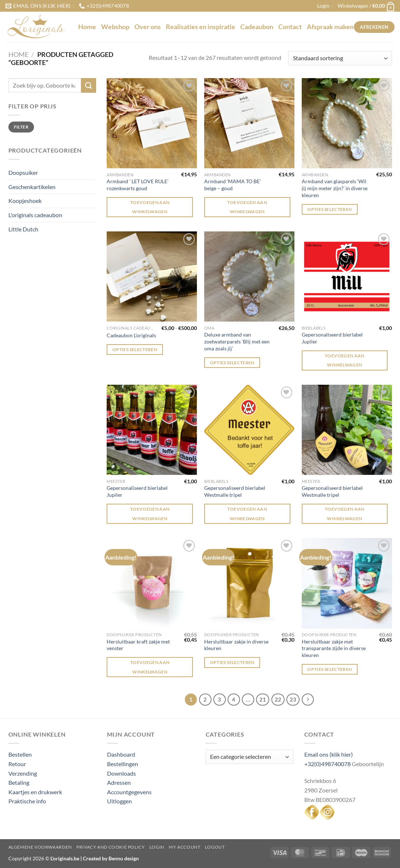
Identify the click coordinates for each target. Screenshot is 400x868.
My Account (184, 847)
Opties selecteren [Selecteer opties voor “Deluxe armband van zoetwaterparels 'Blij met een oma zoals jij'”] (232, 363)
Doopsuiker (23, 172)
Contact (290, 27)
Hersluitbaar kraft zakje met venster (138, 645)
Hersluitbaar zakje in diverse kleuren (236, 645)
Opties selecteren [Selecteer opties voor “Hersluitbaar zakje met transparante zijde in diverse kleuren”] (329, 669)
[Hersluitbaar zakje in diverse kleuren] (249, 583)
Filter (21, 127)
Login (157, 847)
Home (87, 27)
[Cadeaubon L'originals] (152, 276)
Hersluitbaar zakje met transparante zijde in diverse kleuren (334, 648)
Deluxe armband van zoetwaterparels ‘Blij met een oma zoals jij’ (237, 341)
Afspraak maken (330, 27)
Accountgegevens (129, 792)
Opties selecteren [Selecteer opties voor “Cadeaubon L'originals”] (135, 349)
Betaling (19, 782)
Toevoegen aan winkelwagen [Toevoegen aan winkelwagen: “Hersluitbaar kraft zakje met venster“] (150, 667)
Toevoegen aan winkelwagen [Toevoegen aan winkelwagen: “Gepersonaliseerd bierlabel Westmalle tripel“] (247, 514)
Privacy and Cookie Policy (111, 847)
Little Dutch (23, 229)
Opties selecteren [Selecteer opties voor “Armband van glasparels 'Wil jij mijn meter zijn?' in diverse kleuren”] (329, 209)
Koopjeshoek (25, 201)
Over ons (148, 27)
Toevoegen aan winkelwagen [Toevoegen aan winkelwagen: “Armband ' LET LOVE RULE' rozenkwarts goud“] (150, 207)
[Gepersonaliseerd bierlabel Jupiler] (347, 276)
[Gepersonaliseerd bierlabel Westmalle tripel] (249, 430)
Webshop (115, 27)
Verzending (23, 773)
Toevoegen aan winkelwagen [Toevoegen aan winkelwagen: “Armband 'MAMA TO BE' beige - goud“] (247, 207)
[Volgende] (308, 700)
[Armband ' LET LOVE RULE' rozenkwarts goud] (152, 123)
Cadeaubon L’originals (131, 335)
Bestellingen (123, 764)
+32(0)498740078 (327, 764)
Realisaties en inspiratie (201, 27)
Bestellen (20, 754)
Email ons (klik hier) (329, 754)
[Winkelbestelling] (340, 58)
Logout (215, 847)
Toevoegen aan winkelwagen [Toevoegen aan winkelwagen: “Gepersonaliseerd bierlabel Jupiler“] (345, 360)
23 (293, 699)
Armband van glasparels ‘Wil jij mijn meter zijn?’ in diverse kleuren (335, 188)
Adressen (119, 782)
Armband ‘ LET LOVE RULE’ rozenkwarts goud (138, 185)
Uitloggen (119, 801)
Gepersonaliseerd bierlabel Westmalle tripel (235, 491)
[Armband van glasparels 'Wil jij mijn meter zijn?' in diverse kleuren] (347, 123)
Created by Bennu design (110, 858)
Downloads (121, 773)
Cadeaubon (257, 27)
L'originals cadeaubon (35, 215)
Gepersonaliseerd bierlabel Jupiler (332, 338)
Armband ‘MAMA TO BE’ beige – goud (233, 185)
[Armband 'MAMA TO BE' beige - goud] (249, 123)
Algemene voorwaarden (40, 847)
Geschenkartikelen (32, 187)
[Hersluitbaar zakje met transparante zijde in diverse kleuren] (347, 583)
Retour (17, 764)
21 (263, 699)
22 (278, 699)
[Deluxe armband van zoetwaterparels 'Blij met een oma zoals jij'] (249, 276)
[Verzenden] (88, 85)
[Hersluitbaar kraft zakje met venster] (152, 583)
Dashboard (121, 754)
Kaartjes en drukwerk (35, 792)
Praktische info (27, 801)
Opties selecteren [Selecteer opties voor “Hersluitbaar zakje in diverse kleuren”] (232, 662)
